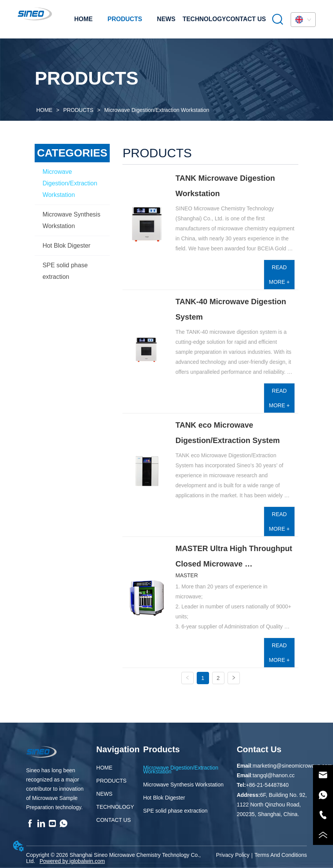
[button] (125, 19)
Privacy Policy (233, 855)
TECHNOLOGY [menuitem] (204, 19)
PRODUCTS (78, 110)
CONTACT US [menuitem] (246, 19)
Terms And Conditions (281, 855)
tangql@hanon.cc (274, 775)
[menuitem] (125, 19)
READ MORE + (279, 275)
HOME (44, 110)
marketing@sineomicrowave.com (292, 766)
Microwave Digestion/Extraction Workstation (156, 110)
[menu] (166, 19)
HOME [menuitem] (84, 19)
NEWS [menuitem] (166, 19)
